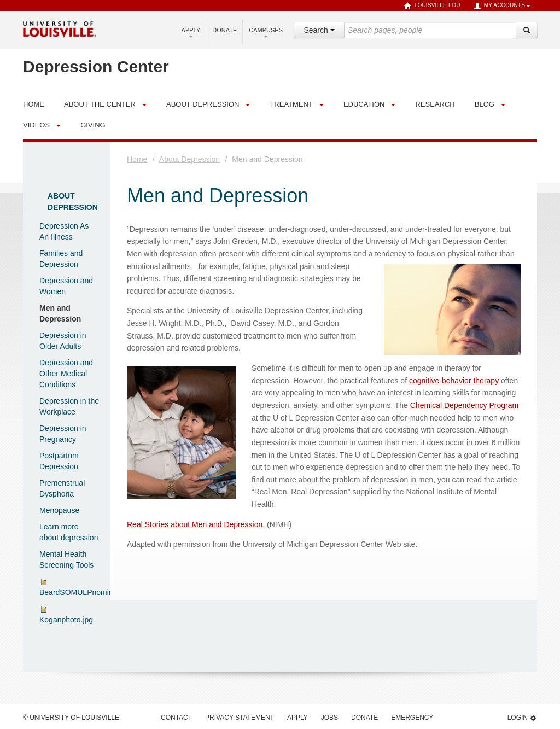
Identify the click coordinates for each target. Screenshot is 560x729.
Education (364, 104)
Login (522, 718)
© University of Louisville (71, 718)
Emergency (412, 718)
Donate (224, 30)
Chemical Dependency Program (464, 405)
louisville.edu (432, 6)
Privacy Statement (240, 718)
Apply (191, 32)
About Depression (203, 104)
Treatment (291, 104)
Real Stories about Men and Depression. (196, 524)
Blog (485, 104)
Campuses (266, 32)
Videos (36, 125)
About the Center (100, 104)
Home (137, 159)
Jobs (329, 718)
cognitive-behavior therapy (454, 381)
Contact (176, 718)
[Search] (527, 30)
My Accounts (502, 6)
